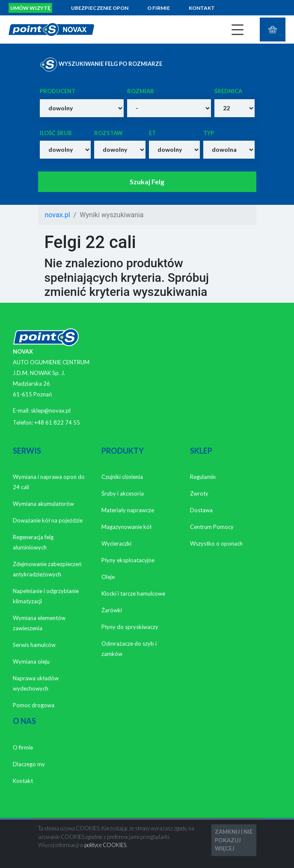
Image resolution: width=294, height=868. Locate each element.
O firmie (159, 8)
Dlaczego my (29, 764)
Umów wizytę (30, 8)
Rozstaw (108, 133)
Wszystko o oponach (216, 543)
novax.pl (58, 215)
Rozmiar (141, 91)
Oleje (108, 577)
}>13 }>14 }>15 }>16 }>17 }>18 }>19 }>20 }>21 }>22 (235, 108)
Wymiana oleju (31, 661)
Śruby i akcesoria (123, 493)
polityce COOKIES (105, 845)
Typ (209, 133)
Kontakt (202, 8)
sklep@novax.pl (51, 410)
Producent (58, 91)
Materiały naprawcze (128, 510)
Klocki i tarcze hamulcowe (133, 593)
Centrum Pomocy (212, 527)
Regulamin (203, 477)
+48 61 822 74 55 (57, 422)
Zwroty (199, 493)
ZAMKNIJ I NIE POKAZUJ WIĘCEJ (234, 840)
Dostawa (201, 510)
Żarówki (112, 610)
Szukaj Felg (147, 182)
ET (152, 133)
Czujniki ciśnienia (122, 477)
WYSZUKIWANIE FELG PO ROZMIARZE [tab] (101, 65)
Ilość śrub (56, 133)
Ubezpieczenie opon (100, 8)
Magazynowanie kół (126, 527)
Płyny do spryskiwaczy (130, 627)
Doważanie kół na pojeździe (48, 520)
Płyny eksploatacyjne (128, 560)
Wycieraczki (116, 543)
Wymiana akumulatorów (43, 504)
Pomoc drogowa (34, 705)
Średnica (228, 91)
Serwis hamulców (34, 645)
